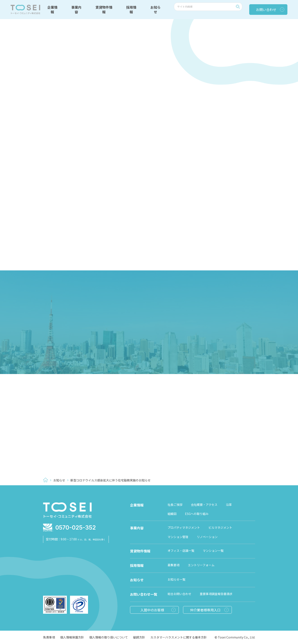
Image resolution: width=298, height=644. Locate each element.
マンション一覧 (213, 551)
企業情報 (52, 10)
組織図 (172, 514)
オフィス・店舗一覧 (181, 551)
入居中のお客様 (152, 610)
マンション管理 (178, 537)
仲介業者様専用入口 (205, 610)
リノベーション (207, 537)
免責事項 (49, 637)
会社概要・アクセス (204, 505)
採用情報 (131, 10)
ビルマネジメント (220, 527)
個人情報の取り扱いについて (109, 637)
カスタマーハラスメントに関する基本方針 (179, 637)
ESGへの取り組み (197, 514)
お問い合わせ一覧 (144, 594)
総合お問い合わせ (179, 594)
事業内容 (76, 10)
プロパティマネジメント (184, 527)
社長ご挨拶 (175, 505)
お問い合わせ (266, 10)
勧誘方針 (139, 637)
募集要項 (173, 565)
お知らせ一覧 (176, 579)
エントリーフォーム (201, 565)
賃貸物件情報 (104, 10)
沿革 (229, 505)
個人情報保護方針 (72, 637)
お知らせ (155, 10)
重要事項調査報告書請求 (216, 594)
